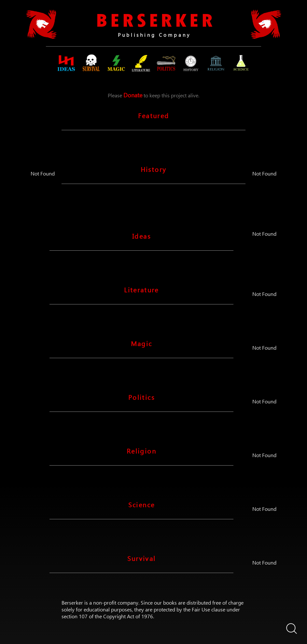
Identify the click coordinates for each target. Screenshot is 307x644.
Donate (133, 95)
